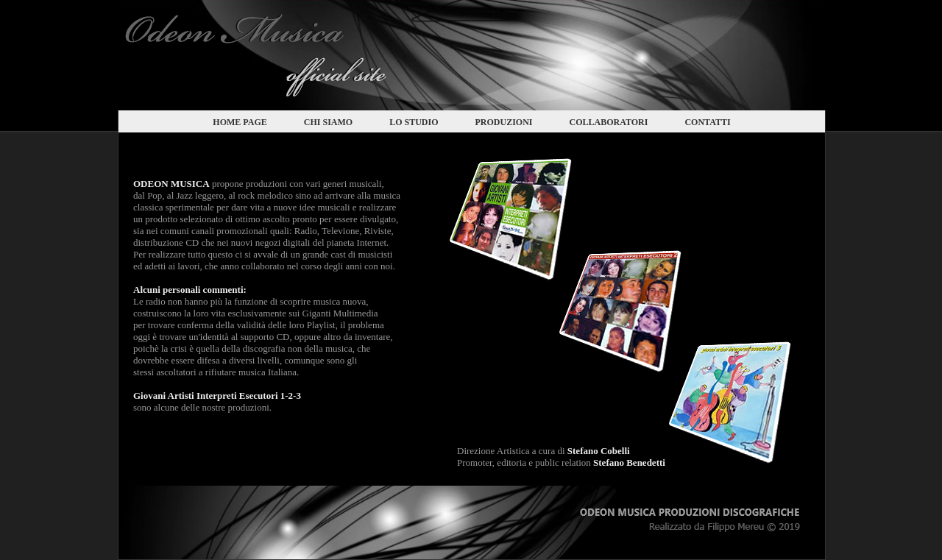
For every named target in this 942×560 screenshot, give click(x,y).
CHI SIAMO (328, 122)
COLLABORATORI (609, 122)
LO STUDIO (414, 122)
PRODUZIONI (503, 122)
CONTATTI (707, 122)
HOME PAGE (240, 122)
